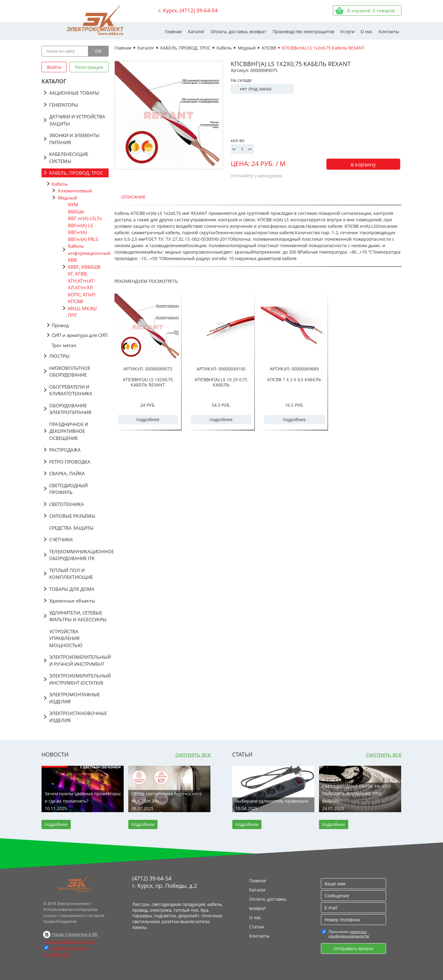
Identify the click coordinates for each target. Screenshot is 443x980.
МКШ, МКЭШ (82, 308)
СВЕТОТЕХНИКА (67, 504)
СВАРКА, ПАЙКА (67, 473)
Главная (173, 32)
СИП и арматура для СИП (80, 335)
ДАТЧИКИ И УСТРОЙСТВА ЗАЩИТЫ (77, 120)
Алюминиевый (75, 191)
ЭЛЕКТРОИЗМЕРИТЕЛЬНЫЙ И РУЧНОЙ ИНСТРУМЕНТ (79, 660)
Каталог (196, 32)
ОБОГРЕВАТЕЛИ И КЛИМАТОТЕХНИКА (71, 390)
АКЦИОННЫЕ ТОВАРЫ (74, 93)
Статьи (257, 927)
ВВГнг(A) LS (80, 225)
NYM (73, 204)
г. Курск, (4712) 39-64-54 (188, 10)
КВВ (72, 260)
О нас (367, 32)
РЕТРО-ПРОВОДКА (70, 462)
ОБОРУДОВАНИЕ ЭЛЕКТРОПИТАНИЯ (70, 409)
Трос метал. (64, 345)
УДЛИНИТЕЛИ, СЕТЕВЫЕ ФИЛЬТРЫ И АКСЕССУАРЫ (78, 616)
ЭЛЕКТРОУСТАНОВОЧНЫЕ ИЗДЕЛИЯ (78, 717)
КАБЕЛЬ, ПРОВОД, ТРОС (76, 173)
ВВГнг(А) (77, 232)
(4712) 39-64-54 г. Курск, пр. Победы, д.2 (165, 882)
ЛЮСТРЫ (59, 356)
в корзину (363, 164)
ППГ (73, 315)
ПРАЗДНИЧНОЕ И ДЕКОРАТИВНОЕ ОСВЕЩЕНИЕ (69, 431)
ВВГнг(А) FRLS (83, 239)
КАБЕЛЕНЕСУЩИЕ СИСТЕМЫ (69, 158)
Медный (68, 198)
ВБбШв (76, 211)
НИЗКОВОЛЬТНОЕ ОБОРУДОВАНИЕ (70, 371)
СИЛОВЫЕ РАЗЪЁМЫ (72, 516)
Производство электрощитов (303, 32)
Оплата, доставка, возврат (239, 32)
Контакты (389, 32)
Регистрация (89, 67)
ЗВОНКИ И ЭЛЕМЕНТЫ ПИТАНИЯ (74, 139)
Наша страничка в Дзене (70, 941)
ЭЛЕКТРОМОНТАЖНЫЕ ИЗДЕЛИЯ (75, 698)
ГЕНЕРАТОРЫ (64, 105)
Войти (54, 67)
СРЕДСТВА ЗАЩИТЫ (71, 528)
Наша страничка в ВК (75, 934)
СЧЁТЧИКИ (61, 539)
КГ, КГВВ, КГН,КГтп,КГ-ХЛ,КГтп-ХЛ (82, 281)
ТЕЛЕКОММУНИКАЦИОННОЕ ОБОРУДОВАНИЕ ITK (79, 555)
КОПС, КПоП (82, 294)
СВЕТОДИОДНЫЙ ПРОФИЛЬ (68, 489)
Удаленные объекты (72, 601)
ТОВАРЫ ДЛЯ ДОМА (72, 589)
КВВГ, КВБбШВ (84, 267)
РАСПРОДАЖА (65, 450)
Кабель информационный (88, 249)
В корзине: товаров (371, 10)
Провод (60, 325)
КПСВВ (76, 301)
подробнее (148, 419)
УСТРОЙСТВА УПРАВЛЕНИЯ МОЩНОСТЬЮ (66, 638)
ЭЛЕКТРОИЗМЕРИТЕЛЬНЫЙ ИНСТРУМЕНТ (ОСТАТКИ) (79, 679)
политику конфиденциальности (349, 934)
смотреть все (193, 754)
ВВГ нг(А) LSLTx (85, 218)
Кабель (60, 184)
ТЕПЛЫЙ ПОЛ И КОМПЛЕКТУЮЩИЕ (71, 574)
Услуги (347, 32)
